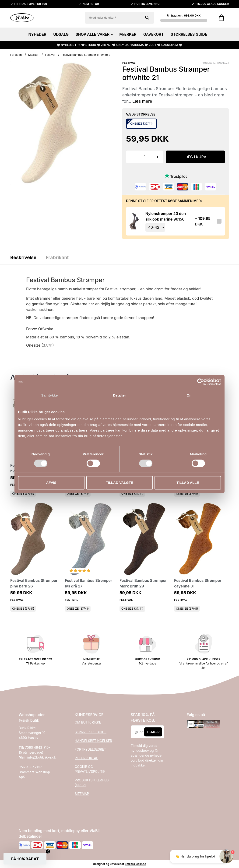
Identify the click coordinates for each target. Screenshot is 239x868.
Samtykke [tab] (50, 395)
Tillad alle (188, 483)
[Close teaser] (48, 851)
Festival (50, 55)
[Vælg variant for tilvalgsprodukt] (155, 227)
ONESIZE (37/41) (23, 494)
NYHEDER (37, 34)
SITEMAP (82, 794)
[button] (25, 859)
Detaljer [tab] (119, 395)
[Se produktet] (134, 221)
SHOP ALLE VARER (94, 34)
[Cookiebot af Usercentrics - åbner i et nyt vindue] (201, 382)
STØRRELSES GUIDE (189, 34)
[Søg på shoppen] (147, 18)
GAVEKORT (153, 34)
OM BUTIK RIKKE (88, 722)
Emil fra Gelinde (135, 864)
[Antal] (145, 157)
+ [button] (157, 157)
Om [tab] (189, 395)
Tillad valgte (119, 483)
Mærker (33, 55)
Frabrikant (57, 257)
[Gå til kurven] (221, 18)
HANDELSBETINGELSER (93, 741)
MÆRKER (128, 34)
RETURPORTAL (86, 758)
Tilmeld (153, 732)
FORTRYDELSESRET (90, 749)
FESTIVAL (129, 63)
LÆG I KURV (195, 157)
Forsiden (16, 55)
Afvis (51, 483)
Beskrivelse (23, 257)
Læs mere (142, 101)
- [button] (132, 157)
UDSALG (61, 34)
